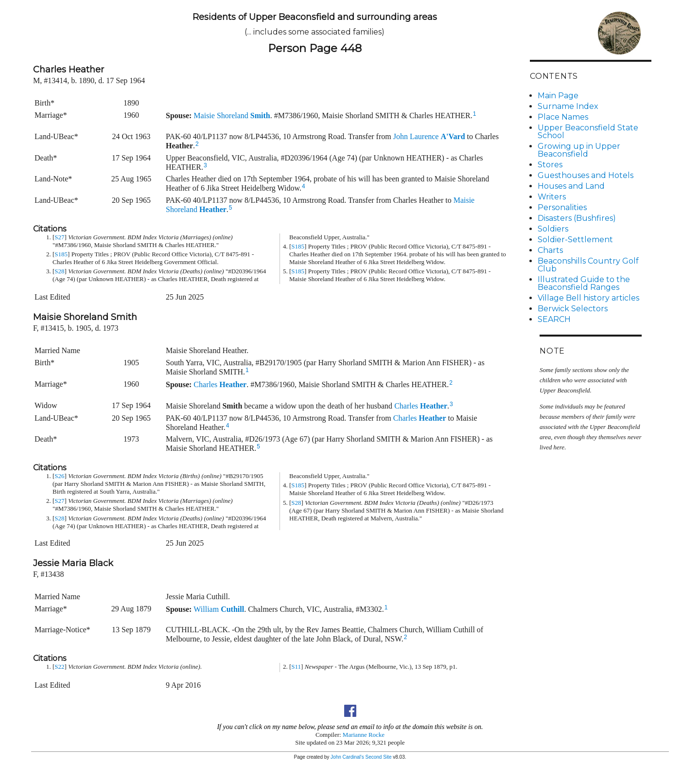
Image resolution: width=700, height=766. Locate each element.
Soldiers (553, 229)
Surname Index (568, 106)
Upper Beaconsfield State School (588, 132)
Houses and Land (571, 186)
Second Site (379, 757)
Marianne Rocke (364, 735)
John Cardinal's (347, 757)
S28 (59, 271)
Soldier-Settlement (575, 240)
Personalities (562, 207)
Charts (550, 250)
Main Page (558, 96)
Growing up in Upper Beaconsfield (579, 150)
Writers (552, 197)
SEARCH (554, 319)
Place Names (563, 117)
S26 (59, 476)
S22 (59, 667)
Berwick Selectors (573, 309)
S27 (59, 237)
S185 (61, 254)
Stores (550, 165)
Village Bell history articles (588, 298)
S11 (296, 667)
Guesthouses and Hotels (586, 175)
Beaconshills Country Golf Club (588, 265)
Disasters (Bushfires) (577, 218)
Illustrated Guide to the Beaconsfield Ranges (584, 283)
